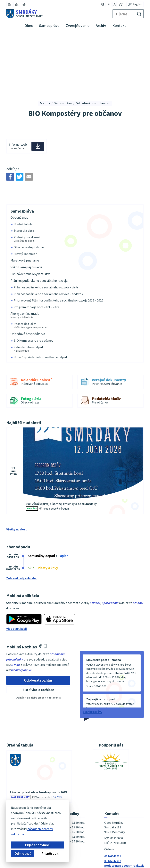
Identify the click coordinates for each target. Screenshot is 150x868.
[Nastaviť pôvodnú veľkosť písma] (115, 4)
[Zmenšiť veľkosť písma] (109, 4)
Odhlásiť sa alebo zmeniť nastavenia (38, 634)
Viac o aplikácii (17, 565)
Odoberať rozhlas (38, 617)
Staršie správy (93, 648)
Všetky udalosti (17, 466)
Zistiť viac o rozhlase (38, 626)
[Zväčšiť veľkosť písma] (121, 4)
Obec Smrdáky (134, 852)
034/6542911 (113, 793)
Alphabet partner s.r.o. (128, 847)
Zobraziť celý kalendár (22, 515)
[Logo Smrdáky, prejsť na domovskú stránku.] (24, 14)
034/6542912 (113, 797)
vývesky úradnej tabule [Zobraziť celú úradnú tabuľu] (43, 745)
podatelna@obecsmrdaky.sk (124, 802)
